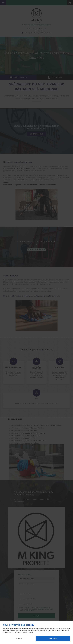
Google (23, 632)
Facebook (29, 632)
